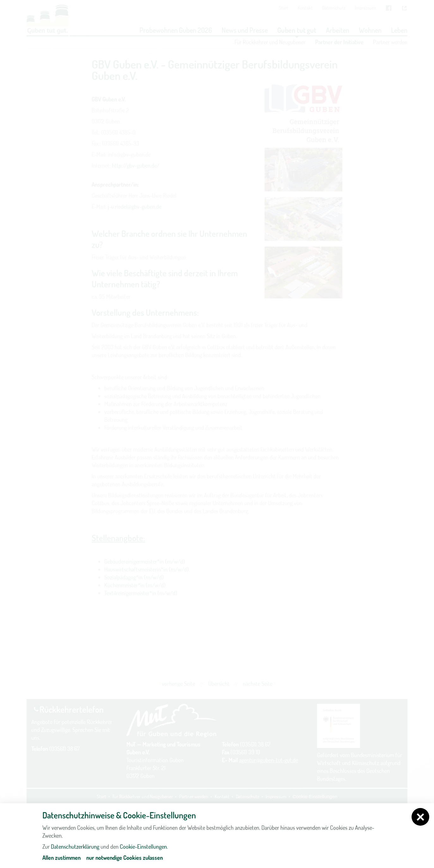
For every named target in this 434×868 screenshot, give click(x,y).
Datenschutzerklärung (75, 847)
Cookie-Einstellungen (143, 847)
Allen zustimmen (61, 858)
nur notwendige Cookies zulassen (125, 858)
